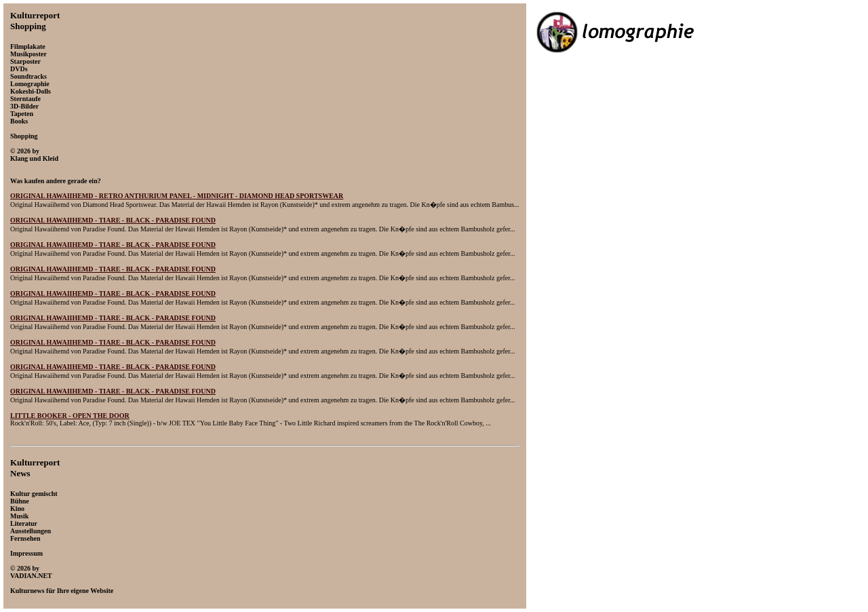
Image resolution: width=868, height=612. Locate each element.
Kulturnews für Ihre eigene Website (62, 591)
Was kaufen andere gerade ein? (56, 181)
